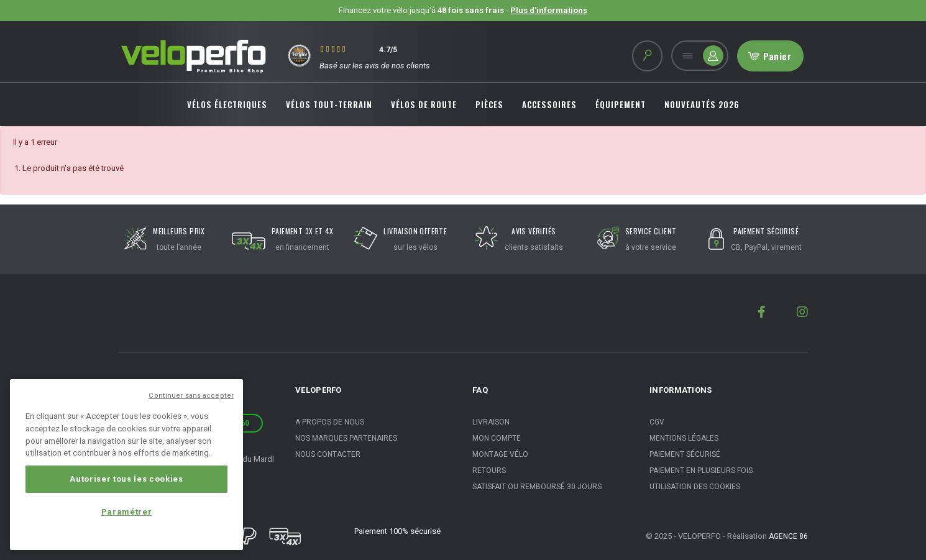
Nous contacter (328, 454)
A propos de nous (330, 422)
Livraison (491, 422)
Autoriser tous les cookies (126, 479)
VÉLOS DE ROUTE (424, 104)
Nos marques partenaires (346, 438)
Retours (489, 470)
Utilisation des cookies (695, 487)
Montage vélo (500, 454)
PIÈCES (489, 104)
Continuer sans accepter (191, 396)
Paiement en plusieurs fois (701, 470)
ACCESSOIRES (549, 104)
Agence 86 (788, 536)
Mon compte (497, 438)
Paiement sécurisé (685, 454)
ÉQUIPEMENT (621, 104)
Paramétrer (127, 512)
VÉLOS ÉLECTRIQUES (227, 104)
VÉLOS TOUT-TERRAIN (329, 104)
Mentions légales (684, 438)
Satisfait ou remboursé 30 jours (537, 487)
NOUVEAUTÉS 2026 (702, 104)
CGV (657, 422)
